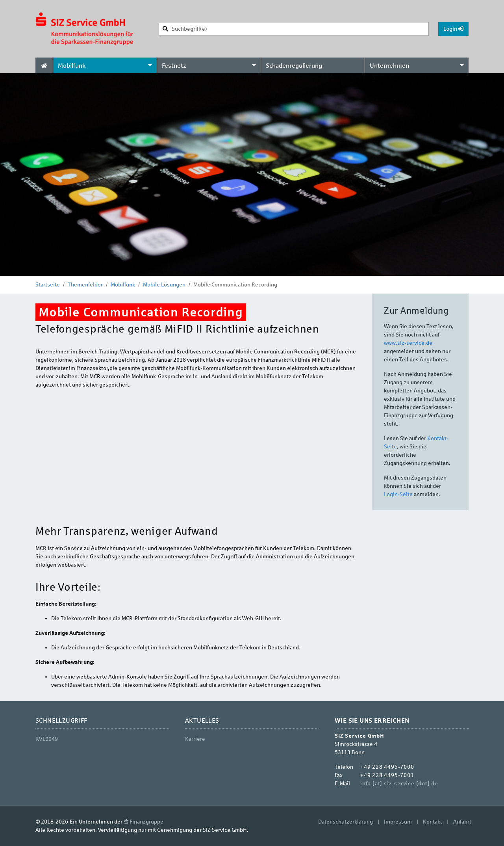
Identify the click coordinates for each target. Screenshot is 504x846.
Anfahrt (462, 822)
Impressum (398, 822)
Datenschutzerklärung (346, 822)
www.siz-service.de (408, 343)
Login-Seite (398, 494)
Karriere (195, 739)
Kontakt (433, 822)
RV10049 (47, 739)
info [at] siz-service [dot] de (399, 784)
